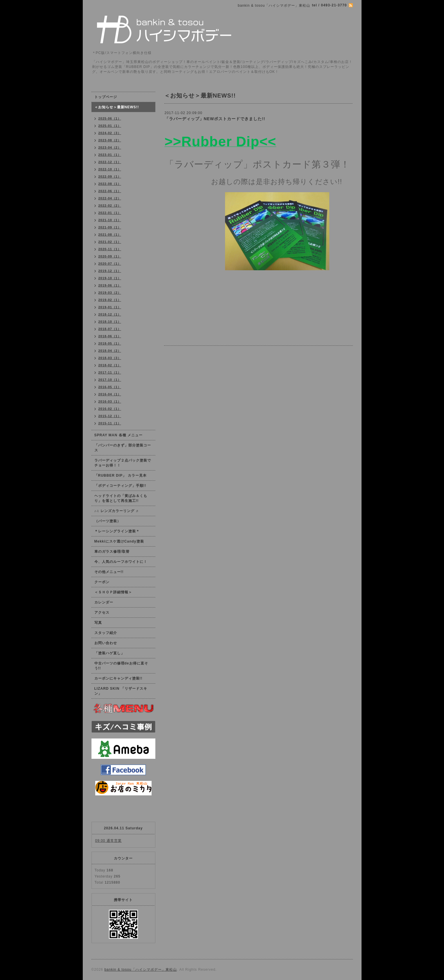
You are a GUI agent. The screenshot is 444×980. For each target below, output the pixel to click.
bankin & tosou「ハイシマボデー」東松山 (140, 970)
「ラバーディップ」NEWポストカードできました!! (215, 119)
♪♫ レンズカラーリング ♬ (117, 511)
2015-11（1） (110, 423)
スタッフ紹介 (106, 633)
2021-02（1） (110, 242)
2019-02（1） (110, 300)
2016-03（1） (110, 401)
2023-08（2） (110, 140)
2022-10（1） (110, 169)
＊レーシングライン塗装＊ (117, 531)
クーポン (102, 582)
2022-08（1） (110, 184)
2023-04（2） (110, 147)
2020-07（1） (110, 264)
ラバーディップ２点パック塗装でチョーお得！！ (123, 463)
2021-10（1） (110, 220)
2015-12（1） (110, 416)
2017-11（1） (110, 372)
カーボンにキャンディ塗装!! (118, 678)
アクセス (102, 613)
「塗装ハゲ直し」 (109, 653)
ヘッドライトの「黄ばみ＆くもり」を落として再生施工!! (121, 498)
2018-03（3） (110, 358)
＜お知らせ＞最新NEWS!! (117, 107)
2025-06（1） (110, 118)
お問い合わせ (106, 643)
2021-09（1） (110, 227)
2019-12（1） (110, 271)
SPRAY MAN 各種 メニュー (118, 435)
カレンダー (104, 602)
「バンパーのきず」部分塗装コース (123, 448)
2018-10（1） (110, 322)
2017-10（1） (110, 380)
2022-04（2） (110, 198)
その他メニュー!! (109, 572)
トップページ (106, 97)
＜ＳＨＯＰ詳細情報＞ (113, 592)
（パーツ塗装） (108, 521)
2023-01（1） (110, 155)
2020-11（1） (110, 249)
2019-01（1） (110, 307)
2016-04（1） (110, 394)
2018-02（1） (110, 365)
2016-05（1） (110, 387)
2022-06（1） (110, 191)
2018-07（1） (110, 329)
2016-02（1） (110, 409)
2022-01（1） (110, 213)
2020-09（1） (110, 256)
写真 (98, 623)
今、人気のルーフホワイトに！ (121, 562)
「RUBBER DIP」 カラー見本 (121, 475)
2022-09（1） (110, 176)
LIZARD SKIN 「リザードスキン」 (121, 691)
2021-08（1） (110, 235)
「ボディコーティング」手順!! (120, 486)
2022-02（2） (110, 206)
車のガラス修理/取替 (112, 552)
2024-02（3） (110, 133)
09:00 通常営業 (108, 841)
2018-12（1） (110, 314)
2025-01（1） (110, 126)
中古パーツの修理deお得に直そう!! (121, 666)
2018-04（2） (110, 351)
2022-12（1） (110, 162)
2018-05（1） (110, 343)
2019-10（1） (110, 278)
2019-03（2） (110, 293)
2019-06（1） (110, 285)
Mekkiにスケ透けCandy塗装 (119, 541)
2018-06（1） (110, 336)
